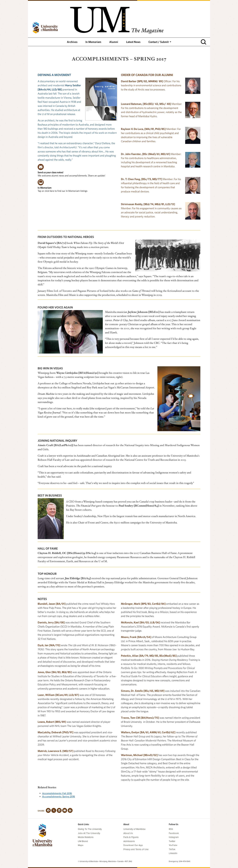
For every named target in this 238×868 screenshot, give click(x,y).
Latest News (133, 42)
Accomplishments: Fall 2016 (57, 793)
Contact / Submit (159, 42)
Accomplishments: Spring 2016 (59, 797)
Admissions (129, 841)
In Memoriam (93, 42)
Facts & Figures (131, 837)
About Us (128, 833)
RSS (171, 829)
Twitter (172, 841)
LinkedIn (173, 853)
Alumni (114, 42)
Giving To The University (90, 829)
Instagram (174, 837)
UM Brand (83, 841)
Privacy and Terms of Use (136, 849)
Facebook (174, 833)
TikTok (172, 849)
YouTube (173, 845)
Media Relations (86, 837)
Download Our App (133, 845)
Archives (72, 42)
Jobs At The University (89, 833)
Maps (81, 845)
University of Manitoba (134, 829)
